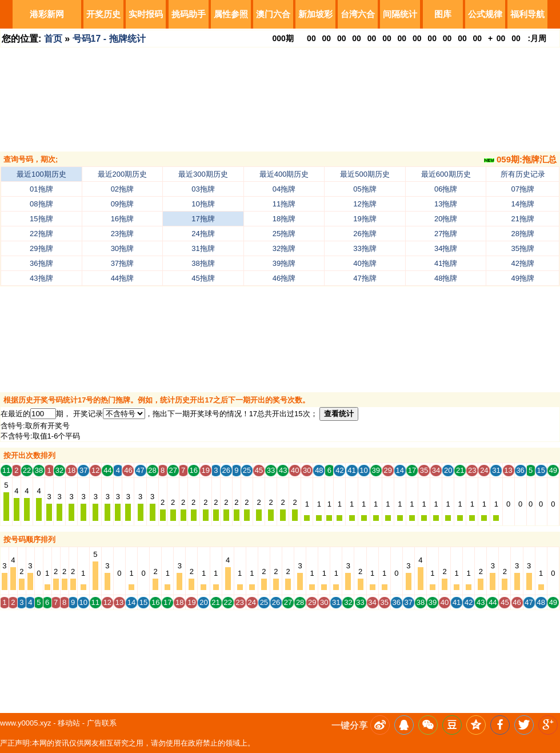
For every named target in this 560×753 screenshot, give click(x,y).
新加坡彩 (315, 14)
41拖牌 (446, 263)
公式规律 (485, 14)
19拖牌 (365, 219)
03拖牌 (203, 189)
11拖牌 (284, 204)
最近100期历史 (41, 174)
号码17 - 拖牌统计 (109, 39)
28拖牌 (523, 234)
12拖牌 (365, 204)
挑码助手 (189, 14)
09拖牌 (122, 204)
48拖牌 (446, 278)
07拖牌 (523, 189)
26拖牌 (365, 234)
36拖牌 (41, 263)
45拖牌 (203, 278)
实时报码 (146, 14)
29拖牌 (41, 248)
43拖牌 (41, 278)
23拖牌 (122, 234)
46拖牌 (284, 278)
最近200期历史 (123, 174)
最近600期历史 (446, 174)
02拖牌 (122, 189)
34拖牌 (446, 248)
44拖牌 (122, 278)
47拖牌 (365, 278)
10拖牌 (203, 204)
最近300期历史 (203, 174)
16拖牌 (122, 219)
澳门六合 (273, 14)
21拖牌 (523, 219)
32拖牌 (284, 248)
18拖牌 (284, 219)
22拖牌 (41, 234)
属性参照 (231, 14)
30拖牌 (122, 248)
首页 (53, 39)
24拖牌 (203, 234)
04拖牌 (284, 189)
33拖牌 (365, 248)
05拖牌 (365, 189)
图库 (443, 14)
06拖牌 (446, 189)
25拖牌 (284, 234)
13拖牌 (446, 204)
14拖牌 (523, 204)
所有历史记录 (523, 174)
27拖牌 (446, 234)
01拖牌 (41, 189)
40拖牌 (365, 263)
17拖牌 (203, 219)
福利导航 (527, 14)
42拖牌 (523, 263)
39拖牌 (284, 263)
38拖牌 (203, 263)
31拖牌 (203, 248)
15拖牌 (41, 219)
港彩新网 (47, 14)
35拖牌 (523, 248)
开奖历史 (103, 14)
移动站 (69, 723)
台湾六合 (358, 14)
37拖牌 (122, 263)
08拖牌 (41, 204)
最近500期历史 (365, 174)
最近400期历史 (284, 174)
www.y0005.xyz (26, 723)
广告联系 (102, 723)
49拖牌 (523, 278)
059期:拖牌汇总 (520, 159)
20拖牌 (446, 219)
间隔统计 (400, 14)
